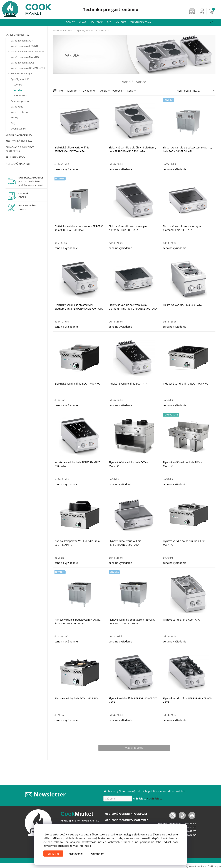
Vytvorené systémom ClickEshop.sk (204, 866)
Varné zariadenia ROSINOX (25, 46)
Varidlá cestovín (19, 112)
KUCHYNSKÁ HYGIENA (19, 141)
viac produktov (134, 748)
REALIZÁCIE (96, 22)
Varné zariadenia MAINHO (25, 57)
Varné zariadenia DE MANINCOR (28, 68)
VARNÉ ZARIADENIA (17, 35)
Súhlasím (53, 854)
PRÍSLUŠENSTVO (15, 157)
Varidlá (18, 90)
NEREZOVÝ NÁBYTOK (18, 164)
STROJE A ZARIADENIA (19, 135)
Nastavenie (76, 854)
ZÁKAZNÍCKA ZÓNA (141, 22)
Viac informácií (82, 846)
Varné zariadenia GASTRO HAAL (28, 52)
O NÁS (83, 22)
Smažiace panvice (20, 101)
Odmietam (98, 854)
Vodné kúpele (18, 129)
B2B (109, 22)
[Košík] (215, 11)
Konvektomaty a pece (23, 74)
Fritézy (14, 118)
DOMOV (70, 22)
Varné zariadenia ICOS (23, 63)
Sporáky (18, 85)
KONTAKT (121, 22)
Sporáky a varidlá (20, 79)
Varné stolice (20, 96)
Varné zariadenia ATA (22, 41)
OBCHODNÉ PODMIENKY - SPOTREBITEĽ (126, 820)
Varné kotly (17, 107)
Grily (13, 123)
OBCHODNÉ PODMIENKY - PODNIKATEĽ (126, 814)
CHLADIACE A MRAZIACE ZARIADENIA (20, 149)
